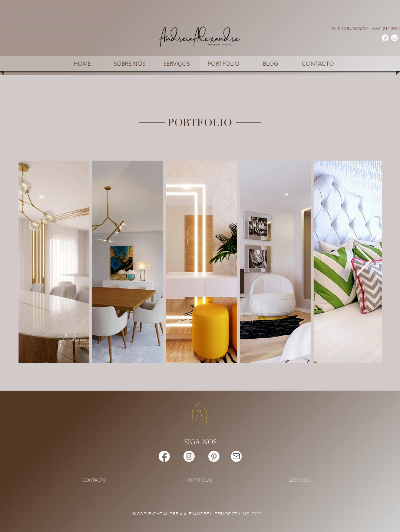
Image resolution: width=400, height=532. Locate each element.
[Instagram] (394, 38)
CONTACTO (94, 480)
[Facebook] (385, 38)
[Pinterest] (214, 456)
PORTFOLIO (200, 480)
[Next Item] (364, 262)
